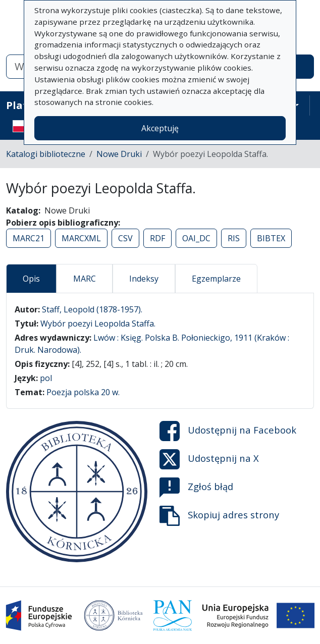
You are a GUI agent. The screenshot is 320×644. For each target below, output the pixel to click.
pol (46, 378)
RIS (234, 238)
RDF (157, 238)
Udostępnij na (228, 431)
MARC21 (29, 238)
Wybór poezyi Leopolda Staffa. (98, 324)
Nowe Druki (119, 154)
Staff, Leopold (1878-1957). (92, 309)
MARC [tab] (85, 279)
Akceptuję (160, 128)
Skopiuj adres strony (219, 516)
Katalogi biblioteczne (46, 154)
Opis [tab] (31, 279)
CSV (125, 238)
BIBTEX (271, 238)
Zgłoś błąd (196, 488)
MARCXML (81, 238)
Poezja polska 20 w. (83, 392)
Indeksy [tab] (144, 279)
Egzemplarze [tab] (216, 279)
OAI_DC (196, 238)
